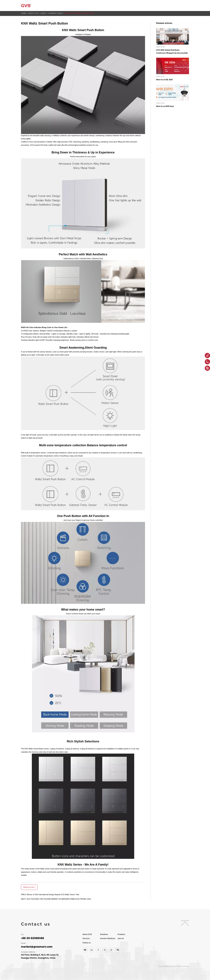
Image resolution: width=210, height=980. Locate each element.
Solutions (97, 5)
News (43, 13)
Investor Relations (151, 5)
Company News (55, 13)
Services (130, 5)
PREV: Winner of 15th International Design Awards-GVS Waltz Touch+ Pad (50, 894)
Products (114, 5)
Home (66, 5)
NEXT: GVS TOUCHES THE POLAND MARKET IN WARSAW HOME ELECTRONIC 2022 (56, 899)
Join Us (171, 5)
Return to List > (29, 887)
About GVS (81, 5)
